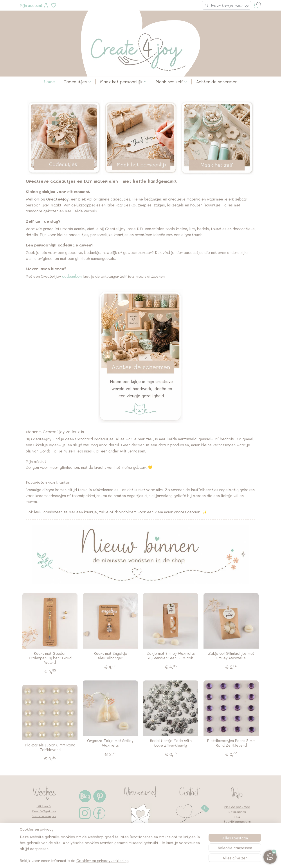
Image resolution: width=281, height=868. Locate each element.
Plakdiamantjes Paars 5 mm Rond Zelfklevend (231, 743)
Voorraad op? (44, 826)
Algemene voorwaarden (237, 831)
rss (164, 860)
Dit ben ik (44, 806)
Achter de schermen (217, 82)
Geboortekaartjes (44, 836)
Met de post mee (237, 807)
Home (49, 82)
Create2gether (44, 811)
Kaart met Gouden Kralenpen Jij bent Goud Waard (50, 658)
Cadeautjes (77, 82)
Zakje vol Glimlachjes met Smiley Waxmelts (231, 656)
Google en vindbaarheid (237, 836)
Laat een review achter (42, 831)
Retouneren (237, 812)
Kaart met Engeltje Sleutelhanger (110, 656)
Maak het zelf (171, 82)
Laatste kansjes (44, 816)
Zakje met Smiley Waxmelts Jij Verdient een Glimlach (171, 656)
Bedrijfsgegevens (237, 821)
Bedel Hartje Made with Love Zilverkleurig (171, 743)
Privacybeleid (237, 826)
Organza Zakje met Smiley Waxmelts (110, 743)
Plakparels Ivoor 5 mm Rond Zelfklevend (50, 747)
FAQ (237, 817)
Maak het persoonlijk (123, 82)
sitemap (155, 860)
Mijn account (34, 5)
